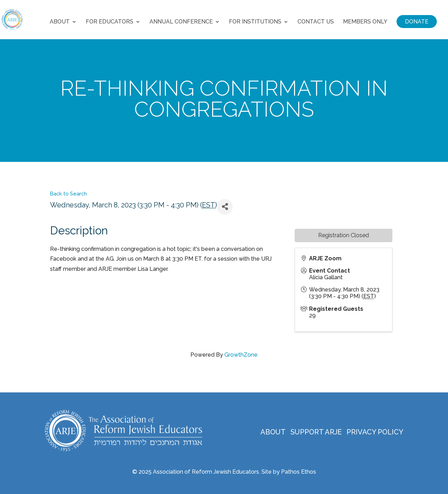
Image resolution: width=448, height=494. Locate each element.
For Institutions (255, 22)
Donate (417, 22)
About (60, 22)
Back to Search (68, 194)
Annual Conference (181, 22)
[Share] (225, 207)
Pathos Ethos (299, 472)
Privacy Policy (375, 432)
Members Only (365, 22)
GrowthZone (241, 355)
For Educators (110, 22)
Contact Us (316, 22)
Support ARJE (316, 432)
